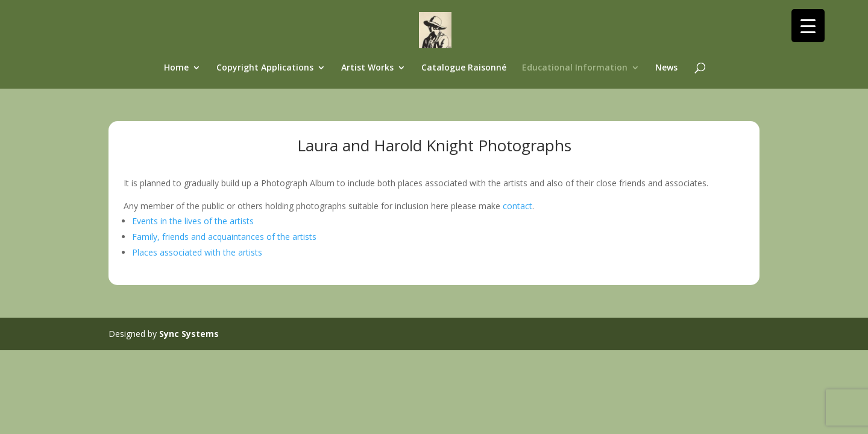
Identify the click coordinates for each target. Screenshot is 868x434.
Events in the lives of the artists (193, 221)
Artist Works (367, 68)
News (666, 68)
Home (176, 68)
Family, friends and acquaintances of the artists (224, 237)
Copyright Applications (265, 68)
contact (517, 206)
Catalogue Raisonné (464, 68)
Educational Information (575, 68)
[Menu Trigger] (808, 26)
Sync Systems (189, 334)
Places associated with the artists (197, 252)
